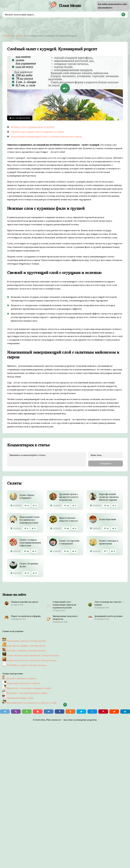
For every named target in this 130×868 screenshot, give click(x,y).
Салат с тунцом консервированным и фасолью (30, 542)
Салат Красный (107, 519)
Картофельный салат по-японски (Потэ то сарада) (109, 497)
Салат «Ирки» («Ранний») (27, 496)
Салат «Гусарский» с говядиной (70, 542)
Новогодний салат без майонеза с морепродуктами (29, 520)
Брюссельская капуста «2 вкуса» (69, 519)
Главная (7, 36)
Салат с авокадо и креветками (109, 542)
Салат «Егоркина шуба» (29, 565)
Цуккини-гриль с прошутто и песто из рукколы (69, 497)
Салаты (19, 36)
